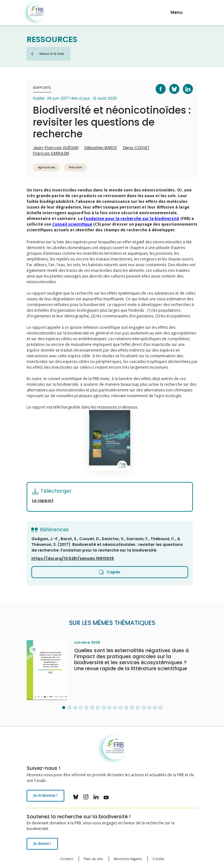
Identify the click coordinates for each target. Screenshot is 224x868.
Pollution (76, 167)
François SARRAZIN (51, 153)
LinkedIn (184, 84)
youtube (106, 797)
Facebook (157, 84)
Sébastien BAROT (101, 148)
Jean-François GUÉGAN (56, 148)
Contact (66, 859)
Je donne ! (42, 843)
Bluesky (170, 84)
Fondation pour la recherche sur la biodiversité (35, 13)
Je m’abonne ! (45, 795)
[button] (64, 708)
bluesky (76, 797)
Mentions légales (128, 859)
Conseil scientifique (72, 224)
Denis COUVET (136, 148)
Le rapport (43, 500)
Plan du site (93, 859)
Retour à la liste (52, 54)
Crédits (158, 859)
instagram (86, 797)
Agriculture (46, 167)
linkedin (96, 797)
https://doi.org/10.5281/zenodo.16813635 (73, 558)
